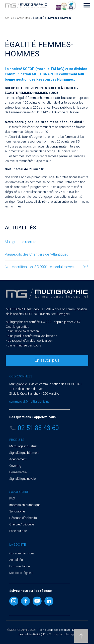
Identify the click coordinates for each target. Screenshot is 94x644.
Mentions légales (21, 573)
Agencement (18, 459)
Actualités (23, 18)
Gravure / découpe (22, 524)
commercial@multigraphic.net (30, 402)
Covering (15, 466)
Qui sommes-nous (22, 553)
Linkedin (49, 601)
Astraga (70, 634)
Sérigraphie (17, 511)
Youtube (37, 601)
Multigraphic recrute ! (21, 242)
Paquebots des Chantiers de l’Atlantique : (36, 254)
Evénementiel (18, 472)
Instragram (14, 601)
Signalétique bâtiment (24, 453)
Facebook (26, 601)
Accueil (9, 18)
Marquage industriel (23, 446)
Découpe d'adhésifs (23, 518)
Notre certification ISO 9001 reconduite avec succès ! (46, 267)
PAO (12, 498)
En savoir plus (47, 360)
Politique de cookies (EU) (54, 630)
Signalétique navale (22, 479)
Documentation (20, 566)
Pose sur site (18, 531)
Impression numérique (25, 505)
